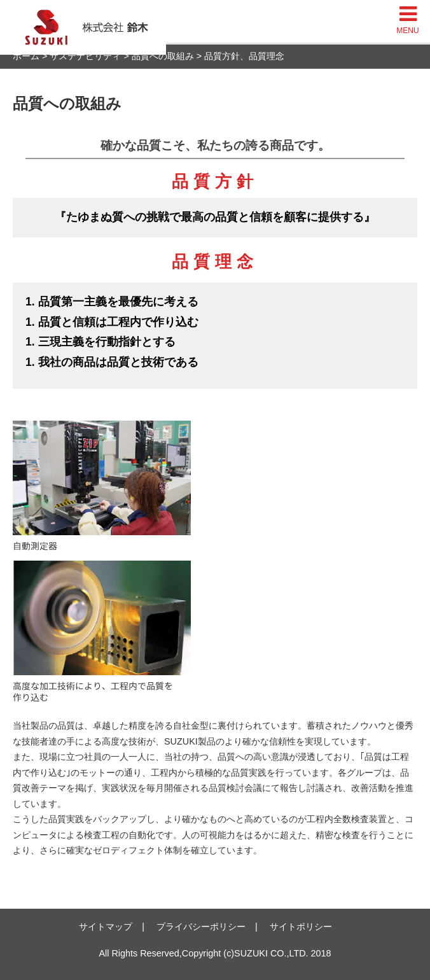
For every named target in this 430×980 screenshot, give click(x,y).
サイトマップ (106, 927)
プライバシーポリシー (201, 927)
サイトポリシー (301, 927)
